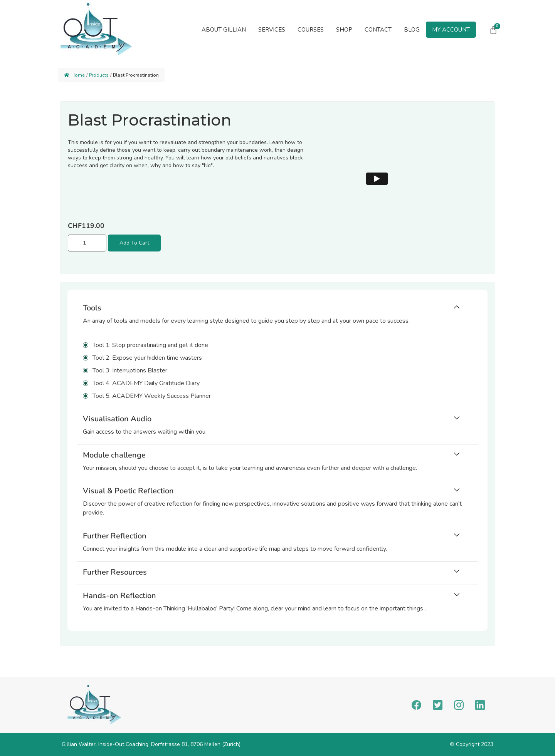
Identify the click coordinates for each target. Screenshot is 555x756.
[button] (272, 30)
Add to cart (134, 243)
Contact (378, 30)
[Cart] (493, 30)
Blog (412, 30)
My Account (451, 30)
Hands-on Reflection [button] (119, 596)
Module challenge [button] (114, 455)
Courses (311, 30)
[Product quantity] (87, 243)
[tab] (277, 316)
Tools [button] (92, 308)
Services (272, 30)
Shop (344, 30)
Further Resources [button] (115, 572)
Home (74, 75)
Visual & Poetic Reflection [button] (128, 491)
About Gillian (224, 30)
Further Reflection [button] (115, 536)
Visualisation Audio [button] (117, 419)
